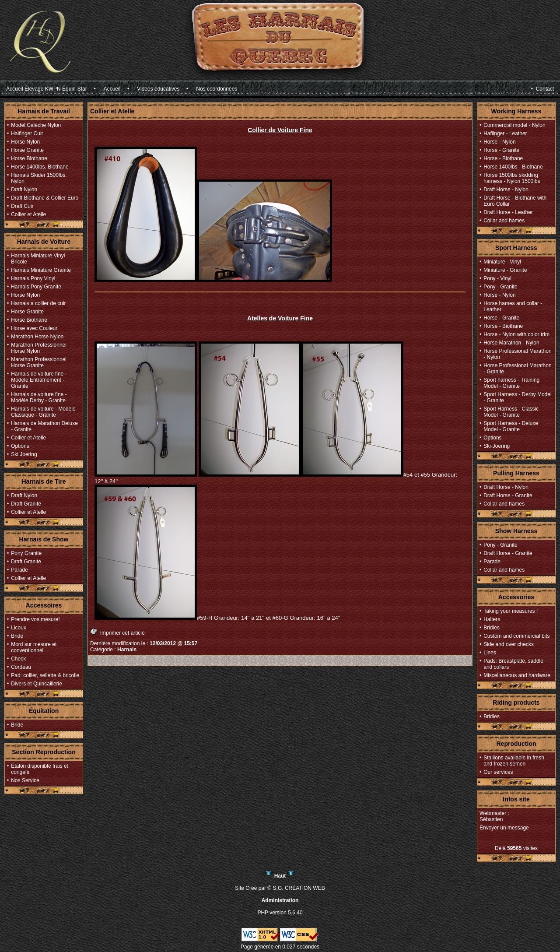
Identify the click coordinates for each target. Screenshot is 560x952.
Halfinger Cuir (27, 133)
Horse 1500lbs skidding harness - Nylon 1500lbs (512, 178)
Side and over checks (509, 644)
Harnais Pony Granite (36, 287)
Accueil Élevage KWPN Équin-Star (47, 89)
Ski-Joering (497, 446)
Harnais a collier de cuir (38, 303)
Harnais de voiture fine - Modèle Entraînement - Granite (39, 380)
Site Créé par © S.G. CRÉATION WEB (280, 888)
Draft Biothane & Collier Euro (45, 198)
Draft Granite (26, 504)
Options (20, 446)
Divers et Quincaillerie (37, 684)
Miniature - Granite (505, 270)
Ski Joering (24, 454)
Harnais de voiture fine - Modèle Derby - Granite (39, 397)
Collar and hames (504, 221)
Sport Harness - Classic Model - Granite (511, 412)
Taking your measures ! (511, 611)
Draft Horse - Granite (508, 495)
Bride (17, 636)
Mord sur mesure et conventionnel (34, 647)
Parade (19, 570)
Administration (280, 900)
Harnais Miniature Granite (41, 270)
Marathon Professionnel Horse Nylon (39, 348)
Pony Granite (26, 553)
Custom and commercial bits (516, 636)
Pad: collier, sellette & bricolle (45, 675)
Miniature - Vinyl (502, 262)
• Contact (542, 89)
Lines (490, 653)
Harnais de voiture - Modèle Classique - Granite (43, 412)
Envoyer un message (504, 828)
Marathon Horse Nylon (37, 337)
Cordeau (21, 667)
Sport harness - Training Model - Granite (511, 383)
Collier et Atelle (28, 214)
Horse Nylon (25, 142)
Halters (492, 619)
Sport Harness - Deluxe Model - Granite (511, 426)
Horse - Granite (501, 150)
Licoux (19, 628)
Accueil (112, 89)
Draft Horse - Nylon (506, 190)
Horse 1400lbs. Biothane (40, 167)
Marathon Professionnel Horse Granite (39, 362)
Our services (498, 772)
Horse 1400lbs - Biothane (513, 167)
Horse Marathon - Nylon (511, 343)
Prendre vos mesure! (35, 619)
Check (18, 659)
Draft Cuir (22, 206)
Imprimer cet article (117, 632)
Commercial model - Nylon (514, 125)
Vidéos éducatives (158, 89)
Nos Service (25, 780)
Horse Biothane (29, 158)
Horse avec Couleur (34, 328)
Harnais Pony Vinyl (33, 278)
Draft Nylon (24, 190)
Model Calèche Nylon (36, 125)
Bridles (492, 628)
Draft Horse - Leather (508, 212)
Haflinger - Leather (505, 133)
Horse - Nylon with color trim (516, 334)
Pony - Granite (500, 287)
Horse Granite (27, 150)
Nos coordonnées (217, 89)
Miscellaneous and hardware (517, 675)
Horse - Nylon (499, 142)
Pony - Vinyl (497, 278)
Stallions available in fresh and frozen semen (514, 761)
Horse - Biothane (503, 158)
